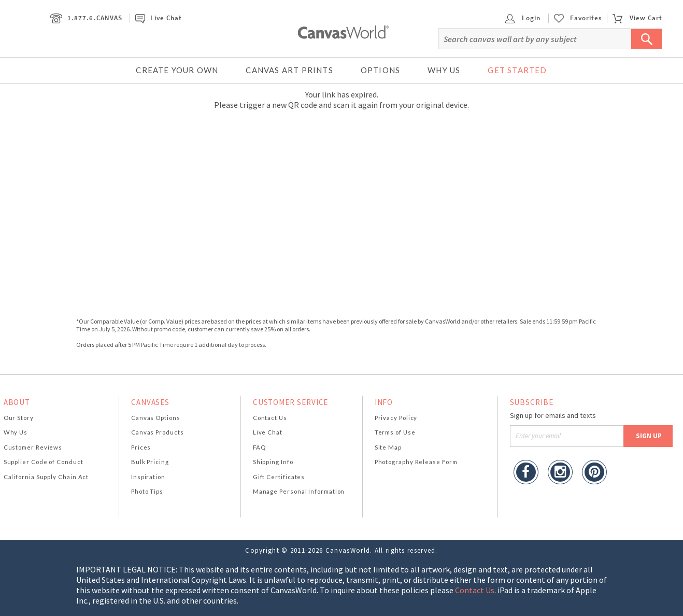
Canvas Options (156, 418)
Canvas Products (158, 432)
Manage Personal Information (299, 491)
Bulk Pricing (150, 462)
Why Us (444, 70)
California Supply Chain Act (46, 477)
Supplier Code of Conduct (44, 462)
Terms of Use (395, 432)
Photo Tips (147, 491)
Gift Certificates (279, 477)
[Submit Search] (647, 39)
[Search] (550, 39)
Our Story (19, 418)
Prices (141, 447)
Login (523, 18)
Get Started (517, 70)
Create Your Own (177, 70)
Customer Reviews (33, 447)
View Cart (637, 18)
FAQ (259, 447)
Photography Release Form (416, 462)
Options (380, 70)
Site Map (388, 447)
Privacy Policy (396, 418)
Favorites (586, 18)
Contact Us (270, 418)
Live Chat (159, 18)
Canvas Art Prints (289, 70)
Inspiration (148, 477)
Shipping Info (273, 462)
